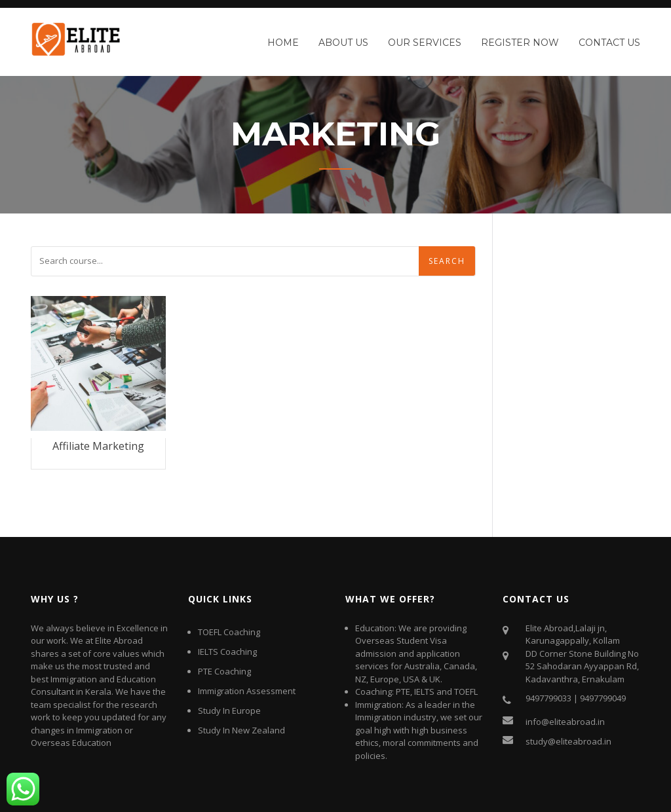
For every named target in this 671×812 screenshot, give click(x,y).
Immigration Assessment (247, 691)
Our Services (425, 43)
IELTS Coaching (227, 652)
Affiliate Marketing (98, 446)
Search (447, 261)
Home (283, 43)
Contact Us (609, 43)
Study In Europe (229, 710)
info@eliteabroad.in (565, 722)
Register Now (520, 43)
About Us (343, 43)
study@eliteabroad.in (568, 741)
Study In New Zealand (241, 730)
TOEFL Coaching (229, 632)
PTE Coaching (224, 671)
